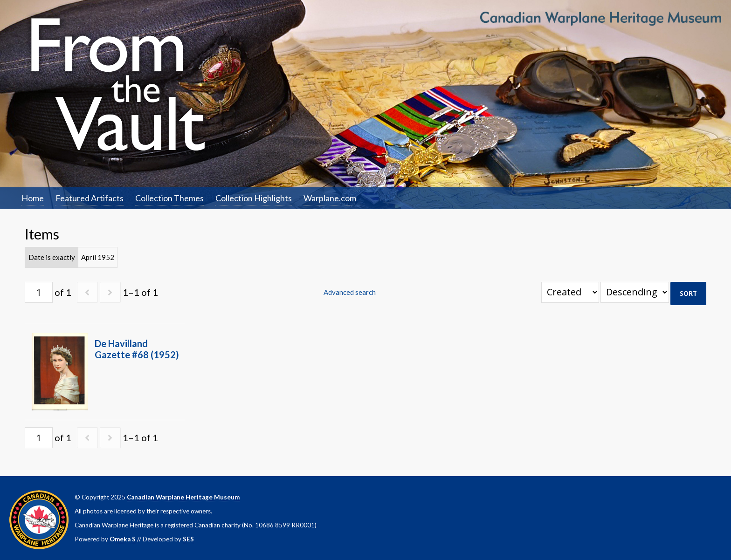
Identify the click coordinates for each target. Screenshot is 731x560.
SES (188, 539)
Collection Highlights (254, 198)
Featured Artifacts (90, 198)
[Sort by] (570, 292)
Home (33, 198)
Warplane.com (330, 198)
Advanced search (350, 292)
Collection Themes (169, 198)
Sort (688, 294)
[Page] (39, 292)
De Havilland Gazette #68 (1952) (137, 349)
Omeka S (123, 539)
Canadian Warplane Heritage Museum (183, 497)
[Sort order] (635, 292)
